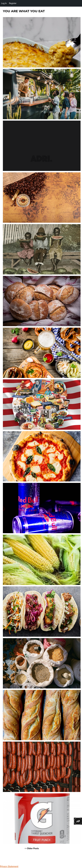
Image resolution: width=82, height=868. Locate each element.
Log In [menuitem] (4, 3)
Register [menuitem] (13, 3)
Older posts (33, 848)
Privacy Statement (9, 866)
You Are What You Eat (24, 11)
